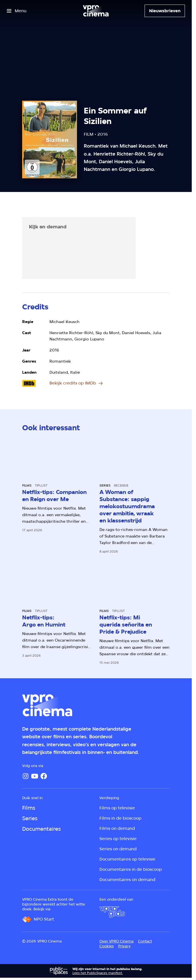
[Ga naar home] (96, 11)
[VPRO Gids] (112, 912)
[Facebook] (44, 776)
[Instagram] (26, 776)
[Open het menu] (17, 11)
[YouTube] (35, 776)
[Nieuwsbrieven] (165, 11)
